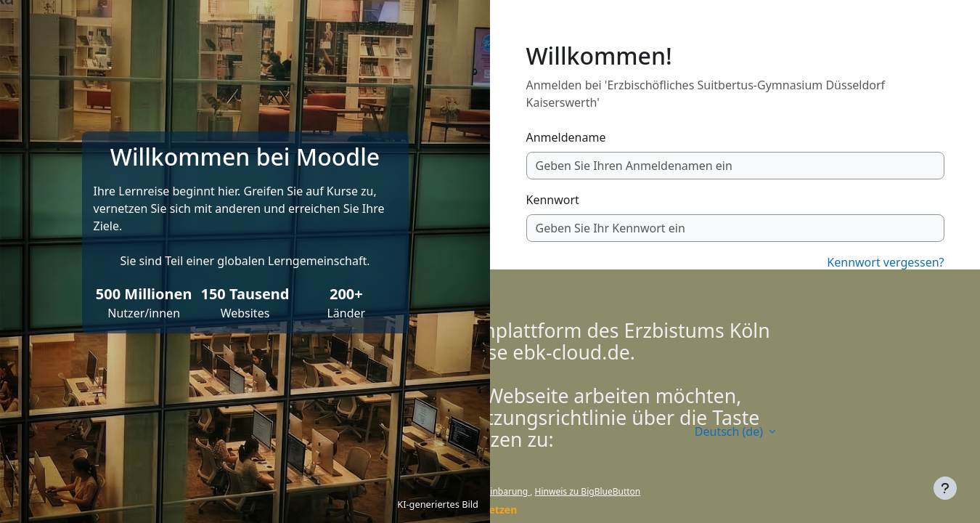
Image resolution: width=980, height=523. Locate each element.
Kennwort (553, 200)
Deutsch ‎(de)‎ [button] (730, 431)
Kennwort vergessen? (885, 262)
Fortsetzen (490, 510)
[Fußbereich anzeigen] (945, 488)
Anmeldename (566, 137)
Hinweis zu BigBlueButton (588, 491)
